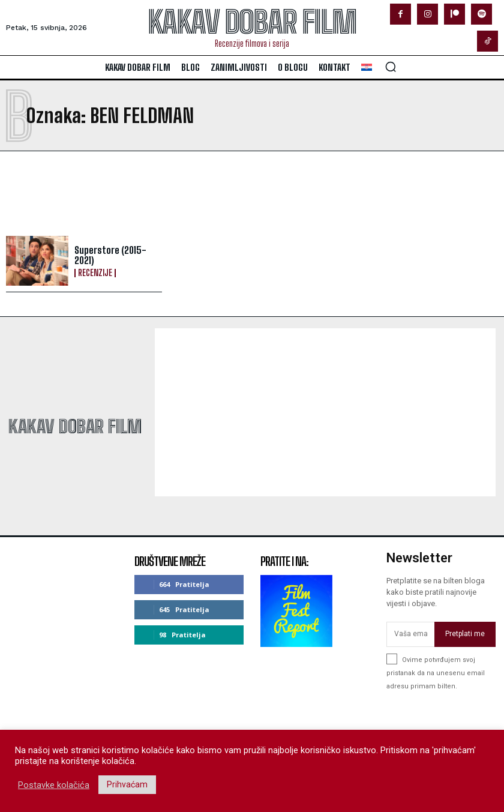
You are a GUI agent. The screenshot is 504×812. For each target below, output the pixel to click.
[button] (391, 67)
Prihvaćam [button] (127, 784)
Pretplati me (465, 634)
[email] (410, 634)
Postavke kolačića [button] (54, 785)
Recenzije (95, 273)
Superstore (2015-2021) (110, 255)
